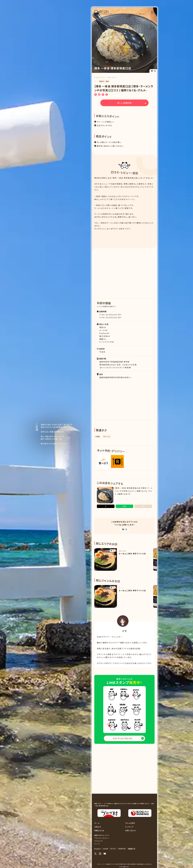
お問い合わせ (130, 831)
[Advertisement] (125, 237)
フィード (97, 844)
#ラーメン (107, 437)
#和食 (98, 437)
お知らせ (98, 827)
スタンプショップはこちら (123, 738)
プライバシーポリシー (102, 838)
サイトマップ (98, 841)
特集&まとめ (99, 831)
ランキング (129, 827)
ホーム (97, 823)
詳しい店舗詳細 (124, 103)
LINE (124, 506)
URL (143, 506)
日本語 (106, 849)
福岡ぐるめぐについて (102, 835)
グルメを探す (130, 823)
